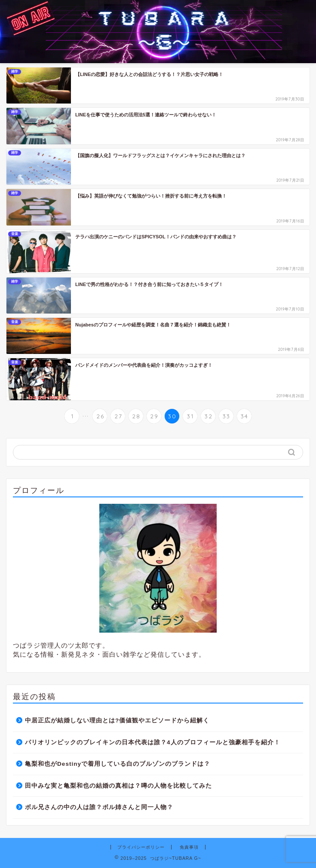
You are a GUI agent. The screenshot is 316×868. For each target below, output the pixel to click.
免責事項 (189, 847)
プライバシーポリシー (141, 847)
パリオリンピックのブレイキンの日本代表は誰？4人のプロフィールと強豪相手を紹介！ (153, 742)
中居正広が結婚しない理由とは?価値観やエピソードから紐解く (117, 720)
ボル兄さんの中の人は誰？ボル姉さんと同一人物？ (102, 807)
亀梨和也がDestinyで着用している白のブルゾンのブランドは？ (118, 764)
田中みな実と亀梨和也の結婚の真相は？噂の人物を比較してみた (118, 786)
